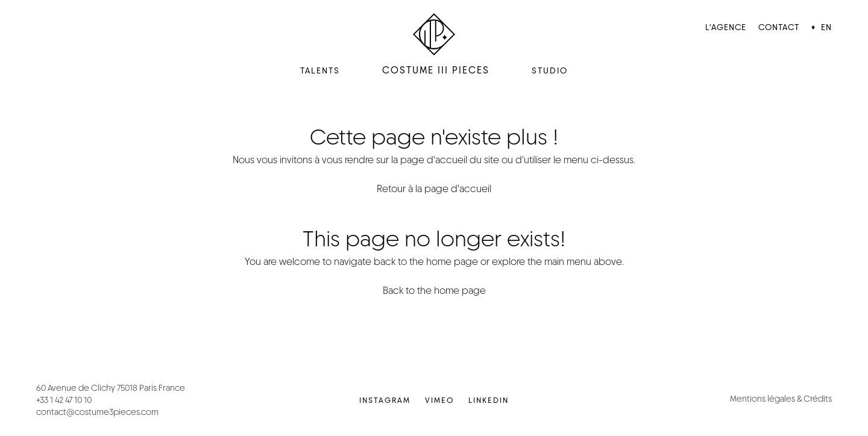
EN (826, 27)
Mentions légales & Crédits (781, 399)
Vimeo (439, 400)
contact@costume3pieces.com (97, 412)
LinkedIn (489, 400)
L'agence (726, 27)
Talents (320, 70)
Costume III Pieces (436, 70)
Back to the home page (434, 291)
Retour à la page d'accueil (434, 189)
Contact (779, 27)
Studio (550, 70)
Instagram (385, 400)
